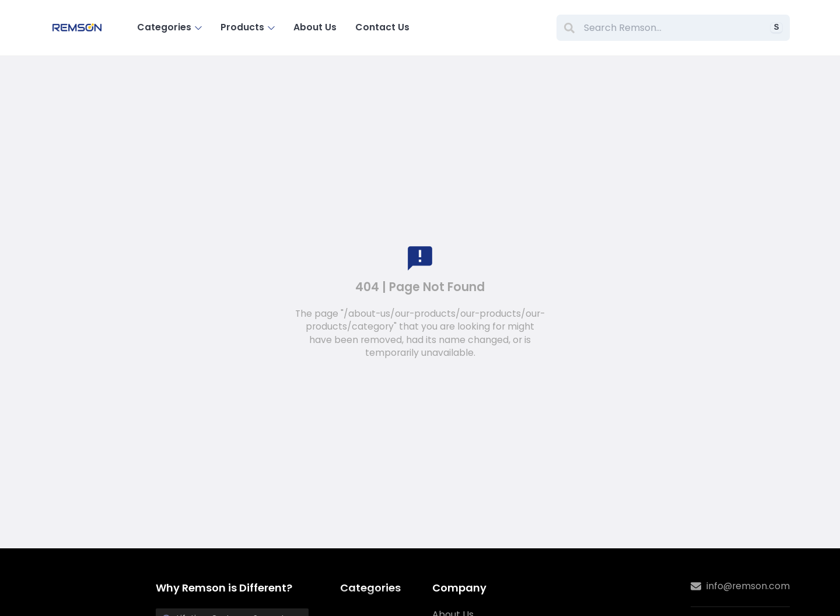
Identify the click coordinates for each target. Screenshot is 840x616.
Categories (170, 27)
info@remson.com (740, 586)
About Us (315, 27)
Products (248, 27)
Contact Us (382, 27)
